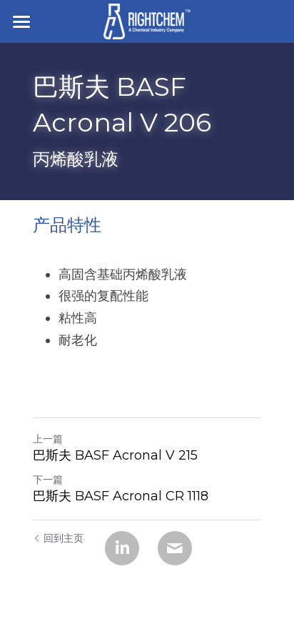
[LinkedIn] (122, 548)
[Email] (175, 548)
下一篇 (48, 480)
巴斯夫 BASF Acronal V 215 (115, 455)
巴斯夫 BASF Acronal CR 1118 (121, 496)
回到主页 (58, 538)
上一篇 (48, 439)
